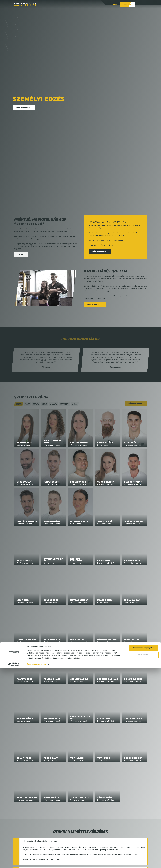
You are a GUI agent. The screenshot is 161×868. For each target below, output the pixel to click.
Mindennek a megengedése (144, 848)
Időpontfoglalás (24, 107)
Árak (115, 4)
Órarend (128, 4)
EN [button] (139, 4)
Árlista (21, 255)
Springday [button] (64, 404)
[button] (145, 4)
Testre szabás (144, 855)
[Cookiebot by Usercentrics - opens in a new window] (13, 864)
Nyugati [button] (53, 404)
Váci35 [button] (75, 404)
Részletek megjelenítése (37, 864)
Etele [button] (44, 404)
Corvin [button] (36, 404)
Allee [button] (27, 404)
